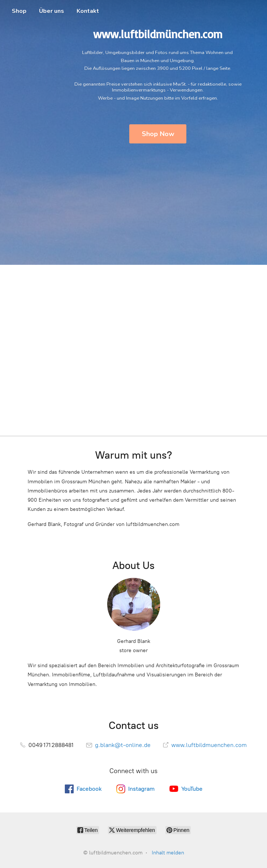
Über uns (52, 11)
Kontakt (88, 11)
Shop (19, 11)
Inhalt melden (168, 853)
